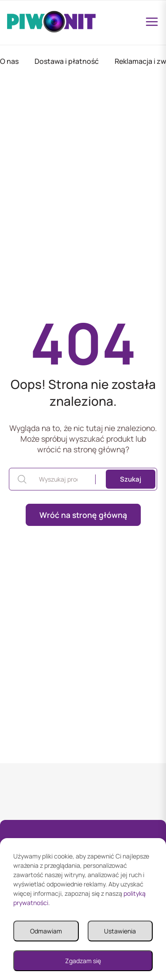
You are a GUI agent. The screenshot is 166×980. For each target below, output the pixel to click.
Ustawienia (120, 931)
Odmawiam (46, 931)
